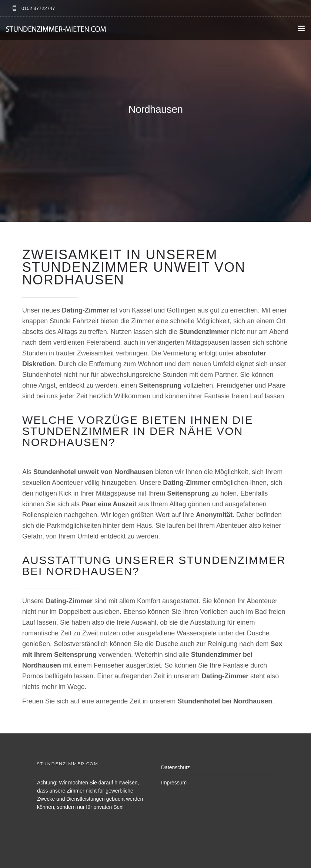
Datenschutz (175, 767)
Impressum (174, 783)
